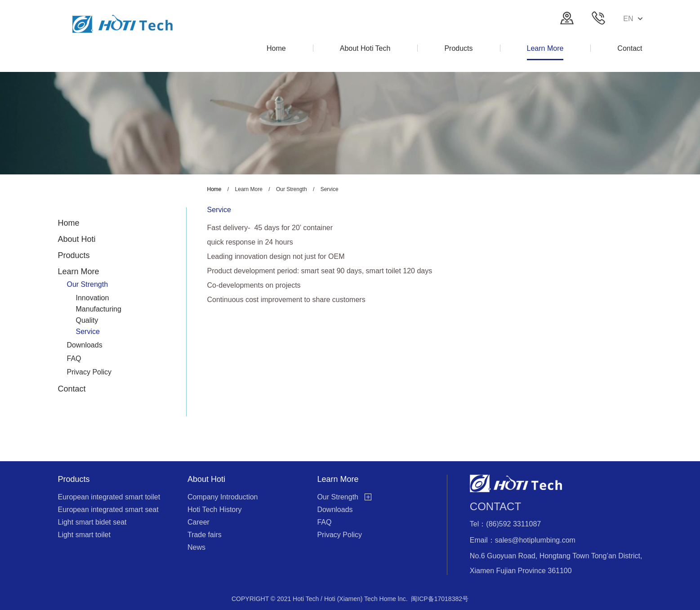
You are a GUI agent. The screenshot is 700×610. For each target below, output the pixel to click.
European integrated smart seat (108, 510)
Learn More (79, 272)
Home (69, 223)
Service (88, 332)
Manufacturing (99, 309)
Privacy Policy (89, 372)
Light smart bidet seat (92, 522)
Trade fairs (205, 535)
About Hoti (77, 239)
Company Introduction (223, 497)
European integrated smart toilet (109, 497)
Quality (87, 320)
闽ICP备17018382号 (440, 599)
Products (74, 255)
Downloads (85, 345)
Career (198, 522)
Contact (72, 389)
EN (633, 19)
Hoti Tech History (215, 510)
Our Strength (88, 284)
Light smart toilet (84, 535)
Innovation (93, 298)
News (196, 547)
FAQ (74, 358)
